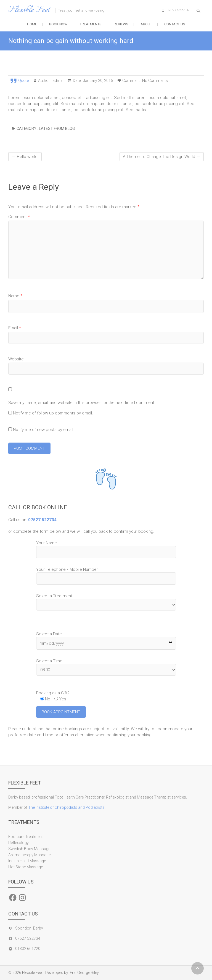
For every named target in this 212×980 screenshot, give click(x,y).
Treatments (91, 24)
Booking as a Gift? (53, 693)
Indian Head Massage (27, 861)
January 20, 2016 (98, 81)
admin (58, 81)
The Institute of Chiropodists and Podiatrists (66, 808)
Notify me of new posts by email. (44, 430)
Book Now (58, 24)
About (146, 24)
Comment (19, 217)
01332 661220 (28, 949)
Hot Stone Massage (26, 867)
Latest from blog (57, 128)
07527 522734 (177, 10)
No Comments (155, 81)
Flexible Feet (29, 10)
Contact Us (175, 24)
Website (16, 359)
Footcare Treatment (26, 837)
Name (15, 296)
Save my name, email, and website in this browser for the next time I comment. (82, 403)
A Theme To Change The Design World (162, 157)
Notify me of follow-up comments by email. (53, 413)
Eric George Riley (84, 973)
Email (15, 328)
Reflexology (18, 843)
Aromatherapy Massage (29, 855)
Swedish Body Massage (29, 849)
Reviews (121, 24)
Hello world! (25, 157)
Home (32, 24)
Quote (23, 81)
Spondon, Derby (29, 928)
